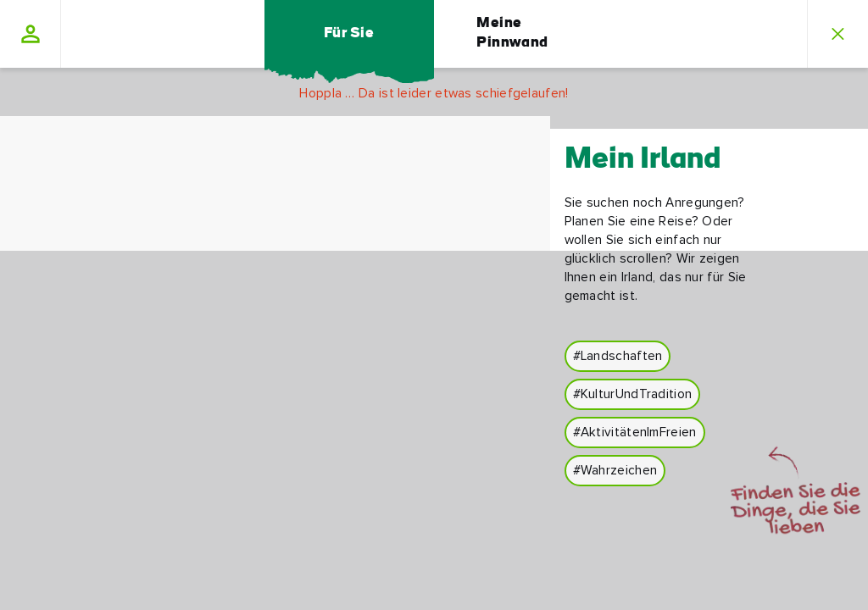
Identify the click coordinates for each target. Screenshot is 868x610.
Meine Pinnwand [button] (512, 33)
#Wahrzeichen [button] (615, 471)
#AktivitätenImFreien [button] (635, 433)
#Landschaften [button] (618, 356)
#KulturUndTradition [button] (633, 394)
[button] (31, 34)
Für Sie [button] (349, 33)
